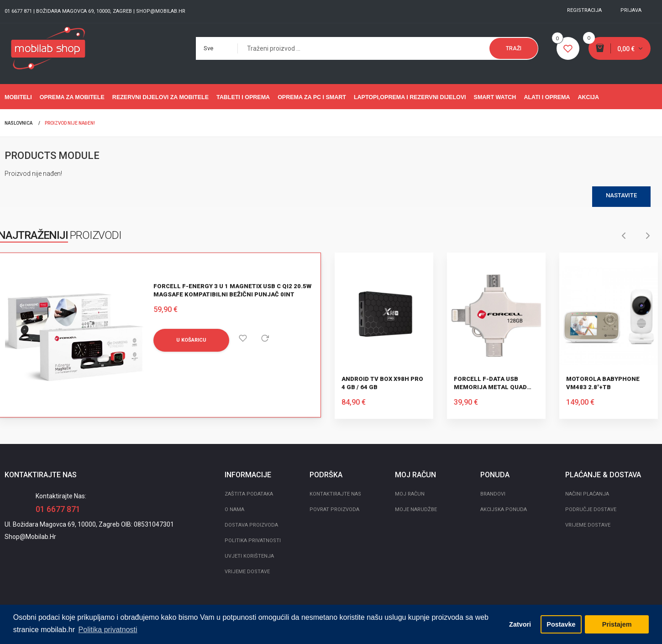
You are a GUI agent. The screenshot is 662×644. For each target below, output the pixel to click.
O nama (234, 509)
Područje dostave (591, 509)
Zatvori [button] (520, 624)
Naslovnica (18, 123)
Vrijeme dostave (247, 572)
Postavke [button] (561, 624)
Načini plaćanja (587, 494)
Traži (514, 48)
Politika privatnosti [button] (108, 630)
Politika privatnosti (253, 541)
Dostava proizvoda (251, 525)
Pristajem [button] (617, 624)
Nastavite (621, 195)
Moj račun (410, 494)
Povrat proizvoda (334, 509)
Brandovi (493, 494)
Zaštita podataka (249, 494)
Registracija (584, 10)
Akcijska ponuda (504, 509)
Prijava (631, 10)
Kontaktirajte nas (335, 494)
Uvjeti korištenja (249, 556)
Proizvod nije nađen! (70, 123)
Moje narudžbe (416, 509)
